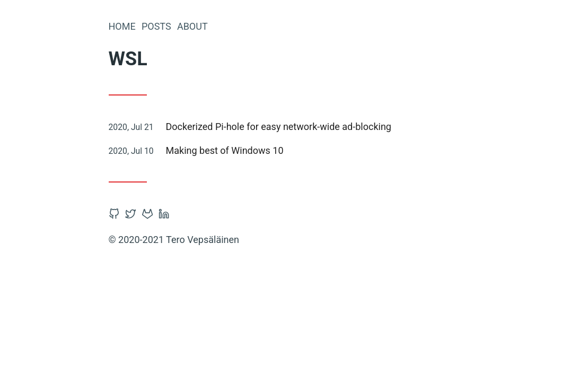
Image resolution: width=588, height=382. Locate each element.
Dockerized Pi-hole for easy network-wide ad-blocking (279, 127)
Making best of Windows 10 (225, 150)
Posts (156, 26)
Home (122, 26)
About (192, 26)
